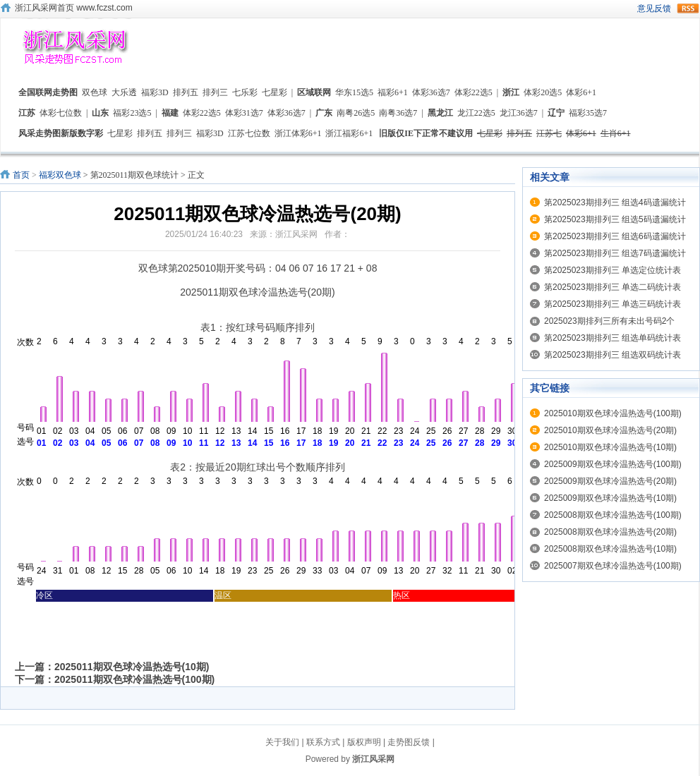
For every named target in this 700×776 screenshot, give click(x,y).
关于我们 (282, 742)
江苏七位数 (249, 133)
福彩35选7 (588, 113)
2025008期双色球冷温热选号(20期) (610, 532)
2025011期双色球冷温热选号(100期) (134, 679)
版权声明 (364, 742)
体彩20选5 (543, 92)
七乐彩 (245, 92)
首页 (21, 175)
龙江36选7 (519, 113)
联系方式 (323, 742)
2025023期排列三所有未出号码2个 (609, 321)
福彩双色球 (60, 175)
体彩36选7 (431, 92)
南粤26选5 (356, 113)
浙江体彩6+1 (298, 133)
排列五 (186, 92)
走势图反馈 (409, 742)
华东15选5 (354, 92)
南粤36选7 (398, 113)
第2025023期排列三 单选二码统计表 (612, 287)
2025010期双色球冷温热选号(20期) (610, 430)
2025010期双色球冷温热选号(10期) (610, 447)
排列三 (215, 92)
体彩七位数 (61, 113)
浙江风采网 (373, 759)
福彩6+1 (393, 92)
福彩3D (155, 92)
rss (688, 8)
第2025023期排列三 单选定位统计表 (612, 270)
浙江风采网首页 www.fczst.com (74, 8)
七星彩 (274, 92)
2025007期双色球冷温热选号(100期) (613, 566)
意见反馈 (654, 8)
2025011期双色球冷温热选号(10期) (132, 667)
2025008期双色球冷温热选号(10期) (610, 549)
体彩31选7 (244, 113)
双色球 (95, 92)
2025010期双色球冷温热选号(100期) (613, 413)
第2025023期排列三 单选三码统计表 (612, 304)
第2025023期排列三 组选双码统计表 (612, 355)
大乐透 (124, 92)
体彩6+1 (581, 92)
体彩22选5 (473, 92)
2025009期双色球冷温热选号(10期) (610, 498)
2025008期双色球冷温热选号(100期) (613, 515)
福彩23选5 (132, 113)
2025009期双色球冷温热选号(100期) (613, 464)
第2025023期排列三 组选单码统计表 (612, 338)
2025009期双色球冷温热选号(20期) (610, 481)
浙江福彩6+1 (349, 133)
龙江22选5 (476, 113)
